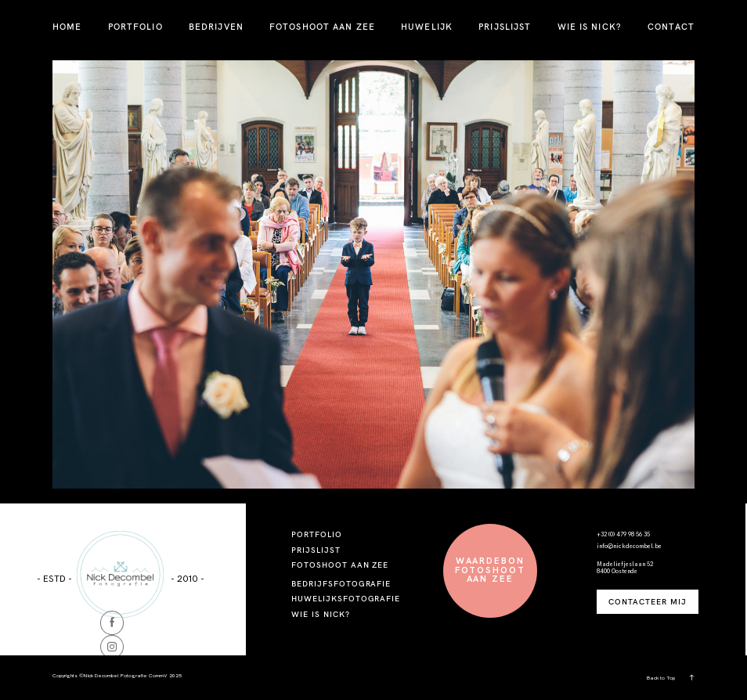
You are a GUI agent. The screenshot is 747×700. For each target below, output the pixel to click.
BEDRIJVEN (216, 27)
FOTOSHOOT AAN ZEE (322, 27)
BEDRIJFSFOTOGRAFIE (341, 583)
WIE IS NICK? (590, 27)
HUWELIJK (427, 27)
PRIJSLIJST (505, 27)
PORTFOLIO (135, 27)
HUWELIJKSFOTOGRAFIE (346, 598)
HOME (67, 27)
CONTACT (671, 27)
